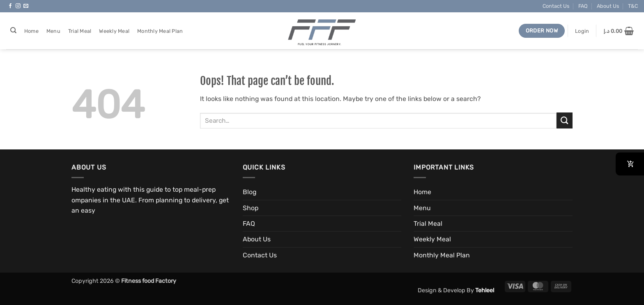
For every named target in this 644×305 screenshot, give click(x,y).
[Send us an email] (26, 6)
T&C (633, 6)
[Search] (13, 30)
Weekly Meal (114, 31)
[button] (582, 31)
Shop (251, 208)
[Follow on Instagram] (18, 6)
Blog (250, 192)
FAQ (583, 6)
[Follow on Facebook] (10, 6)
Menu (53, 31)
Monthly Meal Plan (160, 31)
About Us (608, 6)
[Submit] (565, 120)
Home (31, 31)
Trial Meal (80, 31)
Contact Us (556, 6)
